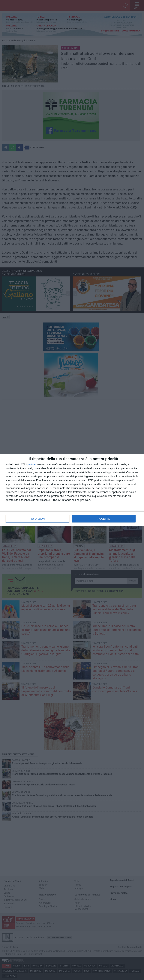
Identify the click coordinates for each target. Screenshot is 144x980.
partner (32, 464)
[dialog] (72, 490)
